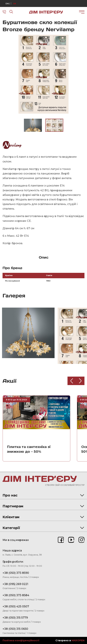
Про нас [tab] (43, 495)
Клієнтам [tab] (43, 517)
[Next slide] (80, 381)
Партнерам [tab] (43, 506)
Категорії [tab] (43, 528)
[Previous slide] (72, 381)
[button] (81, 38)
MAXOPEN (78, 640)
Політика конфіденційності (21, 641)
